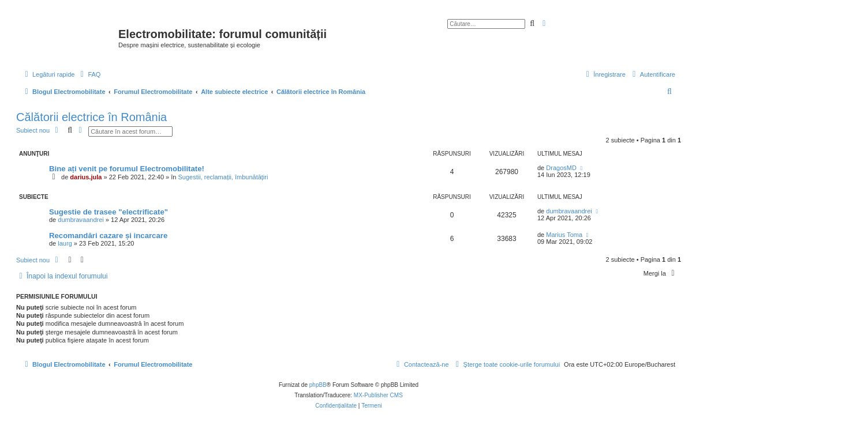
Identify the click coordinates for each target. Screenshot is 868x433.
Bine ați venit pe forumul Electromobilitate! (127, 169)
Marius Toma (564, 235)
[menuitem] (89, 74)
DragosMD (561, 168)
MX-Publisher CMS (378, 395)
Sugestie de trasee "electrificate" (108, 212)
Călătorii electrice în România (91, 117)
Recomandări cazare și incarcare (108, 236)
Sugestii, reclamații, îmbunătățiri (223, 177)
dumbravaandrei (81, 220)
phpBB (318, 385)
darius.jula (86, 177)
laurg (65, 243)
